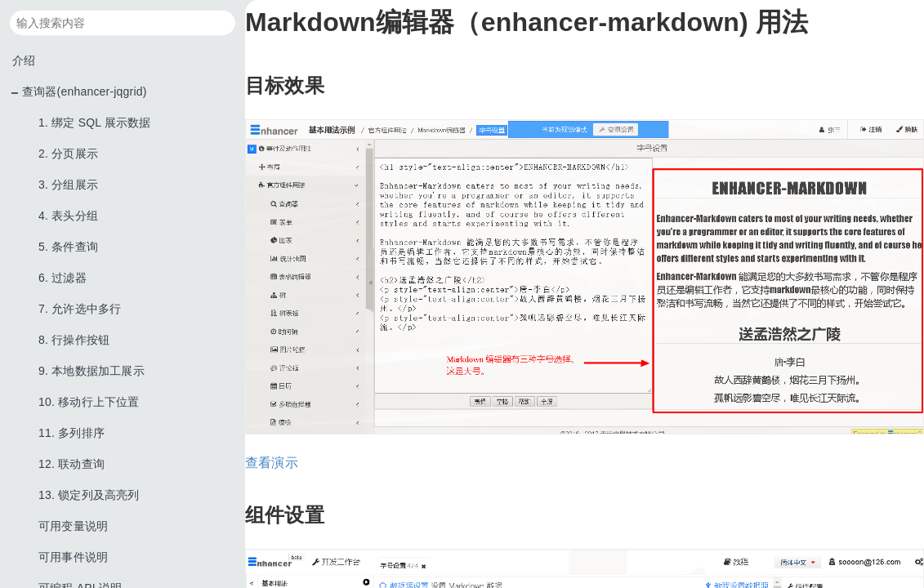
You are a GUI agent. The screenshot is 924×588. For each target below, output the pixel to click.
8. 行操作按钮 (74, 340)
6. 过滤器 (62, 278)
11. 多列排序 (71, 433)
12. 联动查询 (71, 464)
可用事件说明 (73, 557)
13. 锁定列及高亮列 (89, 495)
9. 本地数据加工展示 (92, 371)
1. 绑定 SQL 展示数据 (95, 122)
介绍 (24, 60)
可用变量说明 (73, 526)
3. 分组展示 (68, 185)
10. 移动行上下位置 (89, 402)
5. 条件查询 (68, 247)
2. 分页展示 (68, 154)
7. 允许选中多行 (80, 309)
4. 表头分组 (68, 216)
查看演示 (272, 463)
